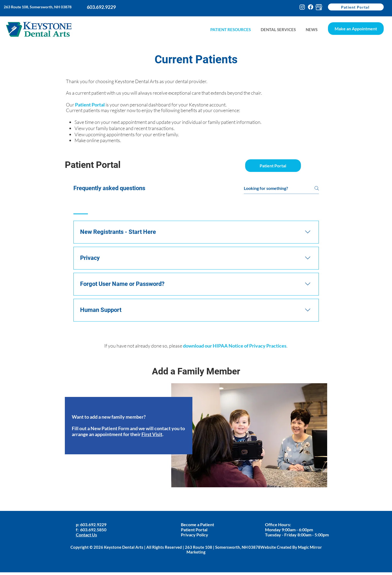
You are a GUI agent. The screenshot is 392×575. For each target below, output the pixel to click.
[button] (311, 30)
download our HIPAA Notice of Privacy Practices (235, 346)
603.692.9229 (94, 524)
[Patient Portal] (356, 7)
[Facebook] (311, 7)
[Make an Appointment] (356, 29)
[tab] (81, 207)
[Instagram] (302, 7)
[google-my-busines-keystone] (319, 7)
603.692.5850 (93, 530)
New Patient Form (110, 428)
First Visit (152, 434)
